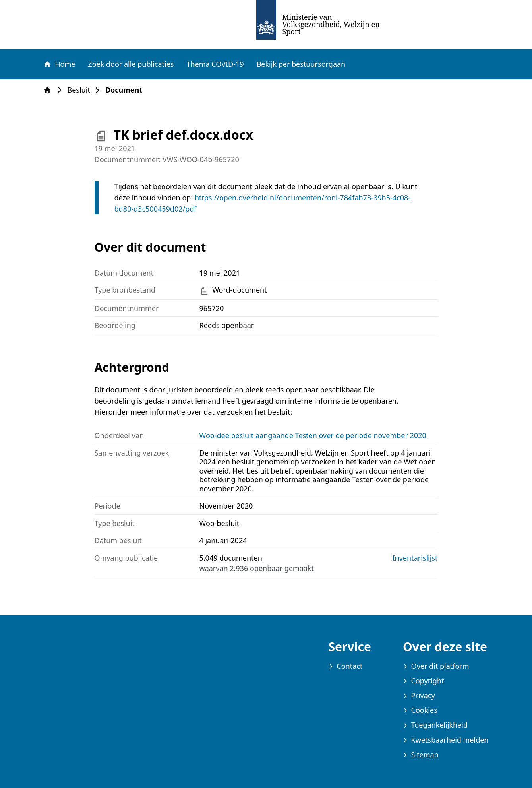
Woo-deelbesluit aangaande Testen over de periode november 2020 (313, 435)
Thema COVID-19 (215, 64)
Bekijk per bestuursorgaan (301, 64)
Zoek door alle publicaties (131, 64)
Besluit (81, 90)
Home (59, 64)
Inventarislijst (415, 558)
